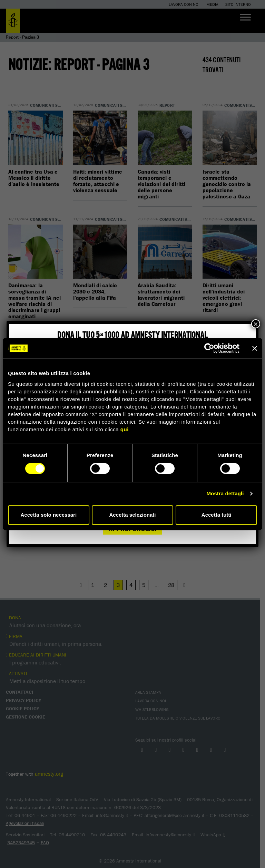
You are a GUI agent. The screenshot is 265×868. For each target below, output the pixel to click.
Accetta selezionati (132, 515)
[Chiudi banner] (255, 348)
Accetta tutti (217, 515)
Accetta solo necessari (49, 515)
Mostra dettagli (225, 493)
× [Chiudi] (256, 324)
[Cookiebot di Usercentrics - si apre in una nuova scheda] (209, 348)
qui (125, 429)
